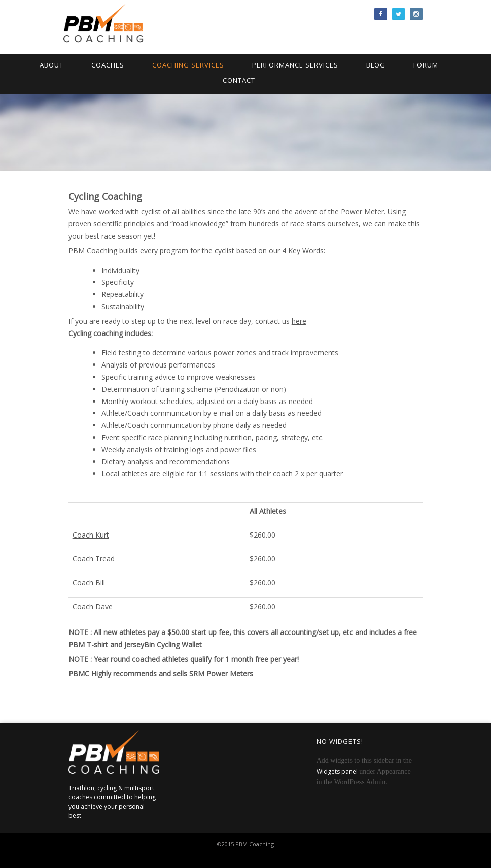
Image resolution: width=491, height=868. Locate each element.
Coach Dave (93, 606)
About (51, 65)
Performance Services (295, 65)
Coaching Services (188, 65)
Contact (239, 80)
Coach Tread (94, 559)
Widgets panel (337, 771)
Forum (426, 65)
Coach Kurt (91, 535)
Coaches (108, 65)
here (299, 321)
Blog (376, 65)
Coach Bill (89, 582)
